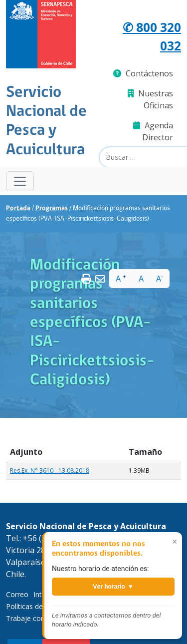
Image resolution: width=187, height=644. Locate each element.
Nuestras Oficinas (150, 99)
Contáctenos (143, 73)
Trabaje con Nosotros (42, 618)
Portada (18, 208)
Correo (17, 594)
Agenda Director (153, 131)
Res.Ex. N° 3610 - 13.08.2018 (50, 471)
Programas (52, 208)
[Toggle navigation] (20, 181)
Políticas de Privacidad (42, 606)
